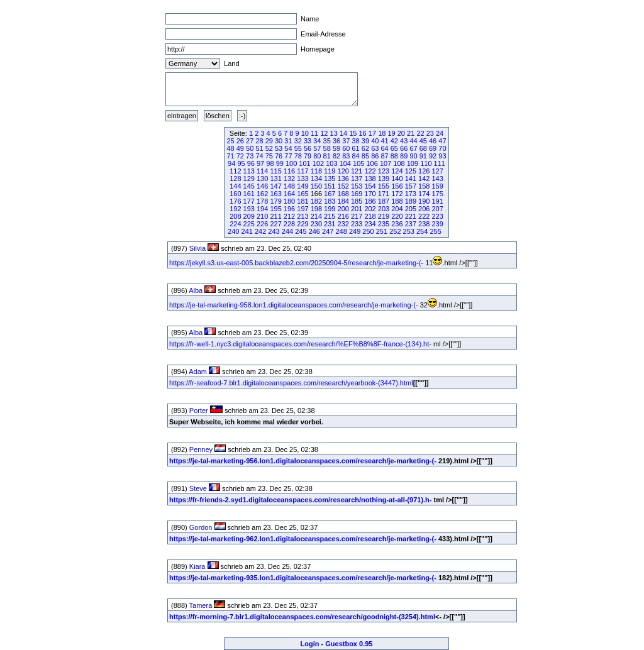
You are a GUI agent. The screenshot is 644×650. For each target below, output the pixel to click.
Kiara (197, 566)
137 (357, 179)
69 (433, 148)
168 (343, 194)
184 (343, 201)
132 (289, 179)
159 (437, 186)
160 (235, 194)
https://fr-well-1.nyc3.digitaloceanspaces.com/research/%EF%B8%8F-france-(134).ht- (300, 344)
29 (269, 141)
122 (370, 171)
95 (241, 163)
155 (384, 186)
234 (370, 224)
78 (298, 156)
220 (397, 216)
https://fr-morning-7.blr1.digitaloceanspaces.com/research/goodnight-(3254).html (302, 617)
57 (317, 148)
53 (279, 148)
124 (397, 171)
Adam (198, 372)
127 (437, 171)
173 (411, 194)
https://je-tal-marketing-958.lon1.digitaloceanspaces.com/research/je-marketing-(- (294, 305)
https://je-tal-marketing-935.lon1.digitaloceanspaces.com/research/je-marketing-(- (303, 578)
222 (424, 216)
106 (372, 163)
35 (327, 141)
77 (288, 156)
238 (424, 224)
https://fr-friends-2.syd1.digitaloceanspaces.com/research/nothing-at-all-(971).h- (300, 500)
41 (384, 141)
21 (411, 133)
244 (287, 231)
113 (249, 171)
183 (330, 201)
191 (437, 201)
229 (303, 224)
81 (327, 156)
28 (259, 141)
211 (275, 216)
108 (399, 163)
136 (343, 179)
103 (331, 163)
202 (370, 209)
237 (411, 224)
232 (343, 224)
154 (370, 186)
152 (343, 186)
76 (279, 156)
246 (314, 231)
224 (235, 224)
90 (413, 156)
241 (247, 231)
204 (397, 209)
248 (341, 231)
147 (275, 186)
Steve (198, 488)
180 (289, 201)
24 (440, 133)
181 (303, 201)
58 (327, 148)
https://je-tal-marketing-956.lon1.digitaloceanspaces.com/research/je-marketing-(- (303, 461)
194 (262, 209)
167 (330, 194)
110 (426, 163)
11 (314, 133)
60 (346, 148)
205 (411, 209)
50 (250, 148)
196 (289, 209)
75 (269, 156)
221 (411, 216)
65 (394, 148)
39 (365, 141)
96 (251, 163)
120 (343, 171)
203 (384, 209)
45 (423, 141)
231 (330, 224)
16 (363, 133)
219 (384, 216)
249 (355, 231)
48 (230, 148)
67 (413, 148)
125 (411, 171)
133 (303, 179)
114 (262, 171)
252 (395, 231)
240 (233, 231)
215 (330, 216)
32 (298, 141)
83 (346, 156)
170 (370, 194)
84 (356, 156)
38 (356, 141)
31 (288, 141)
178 (262, 201)
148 (289, 186)
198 (316, 209)
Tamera (201, 605)
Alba (196, 290)
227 (275, 224)
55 (298, 148)
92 (433, 156)
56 (308, 148)
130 (262, 179)
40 (375, 141)
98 (270, 163)
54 (288, 148)
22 (420, 133)
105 (358, 163)
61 (356, 148)
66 (404, 148)
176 (235, 201)
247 (328, 231)
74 (259, 156)
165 (303, 194)
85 (365, 156)
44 (413, 141)
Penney (201, 449)
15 (353, 133)
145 (249, 186)
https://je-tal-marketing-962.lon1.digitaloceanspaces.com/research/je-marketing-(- (303, 539)
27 (250, 141)
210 (262, 216)
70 (442, 148)
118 (316, 171)
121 (357, 171)
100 (291, 163)
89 (404, 156)
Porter (199, 410)
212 (289, 216)
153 (357, 186)
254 (422, 231)
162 (262, 194)
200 (343, 209)
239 (437, 224)
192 (235, 209)
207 (437, 209)
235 (384, 224)
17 (372, 133)
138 (370, 179)
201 (357, 209)
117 (303, 171)
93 (442, 156)
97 (260, 163)
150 (316, 186)
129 (249, 179)
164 (289, 194)
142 (424, 179)
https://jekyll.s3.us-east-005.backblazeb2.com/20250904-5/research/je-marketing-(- (296, 263)
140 (397, 179)
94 (231, 163)
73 (250, 156)
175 (437, 194)
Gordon (201, 527)
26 (240, 141)
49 (240, 148)
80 (317, 156)
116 (289, 171)
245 (301, 231)
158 (424, 186)
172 (397, 194)
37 (346, 141)
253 (409, 231)
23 (430, 133)
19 (391, 133)
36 (336, 141)
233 (357, 224)
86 (375, 156)
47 (442, 141)
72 (240, 156)
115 (275, 171)
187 (384, 201)
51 (259, 148)
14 (343, 133)
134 (316, 179)
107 (386, 163)
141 (411, 179)
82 (336, 156)
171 (384, 194)
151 (330, 186)
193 (249, 209)
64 (384, 148)
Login (310, 644)
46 (433, 141)
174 (424, 194)
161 (249, 194)
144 (235, 186)
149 (303, 186)
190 (424, 201)
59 (336, 148)
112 (235, 171)
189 (411, 201)
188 (397, 201)
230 (316, 224)
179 (275, 201)
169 (357, 194)
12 (324, 133)
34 (317, 141)
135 (330, 179)
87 (384, 156)
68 (423, 148)
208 (235, 216)
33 (308, 141)
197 (303, 209)
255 (435, 231)
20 (401, 133)
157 (411, 186)
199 (330, 209)
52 (269, 148)
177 (249, 201)
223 (437, 216)
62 (365, 148)
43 (404, 141)
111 (440, 163)
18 (382, 133)
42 (394, 141)
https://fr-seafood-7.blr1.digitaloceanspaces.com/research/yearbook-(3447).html (291, 383)
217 (357, 216)
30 (279, 141)
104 (345, 163)
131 (275, 179)
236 (397, 224)
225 (249, 224)
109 (413, 163)
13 (334, 133)
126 (424, 171)
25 (230, 141)
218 (370, 216)
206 (424, 209)
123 (384, 171)
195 (275, 209)
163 (275, 194)
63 (375, 148)
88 (394, 156)
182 (316, 201)
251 (382, 231)
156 (397, 186)
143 (437, 179)
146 (262, 186)
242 (260, 231)
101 (304, 163)
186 (370, 201)
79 (308, 156)
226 (262, 224)
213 (303, 216)
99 (280, 163)
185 (357, 201)
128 (235, 179)
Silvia (197, 248)
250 (368, 231)
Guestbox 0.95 (349, 644)
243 (274, 231)
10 (305, 133)
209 (249, 216)
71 (230, 156)
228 (289, 224)
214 (316, 216)
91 (423, 156)
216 (343, 216)
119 (330, 171)
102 (318, 163)
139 (384, 179)
